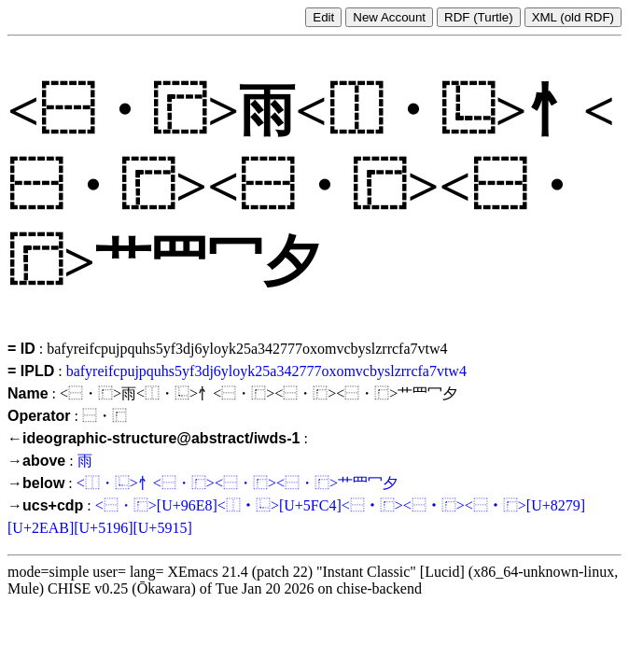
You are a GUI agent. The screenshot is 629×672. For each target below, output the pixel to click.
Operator (39, 416)
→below (36, 483)
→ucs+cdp (45, 505)
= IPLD (31, 371)
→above (36, 461)
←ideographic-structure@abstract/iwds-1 (154, 438)
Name (28, 393)
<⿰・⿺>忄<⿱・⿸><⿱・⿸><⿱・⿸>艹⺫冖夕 (237, 483)
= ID (21, 349)
